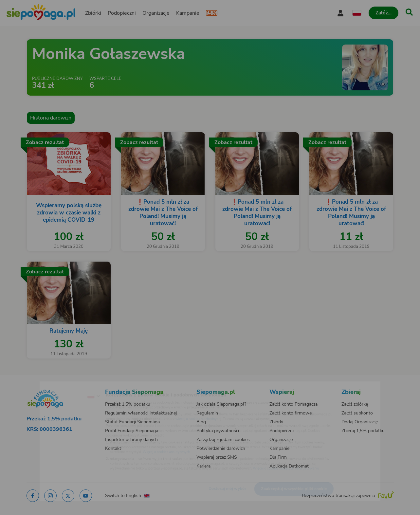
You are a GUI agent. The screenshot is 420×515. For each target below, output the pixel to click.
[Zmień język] (66, 386)
